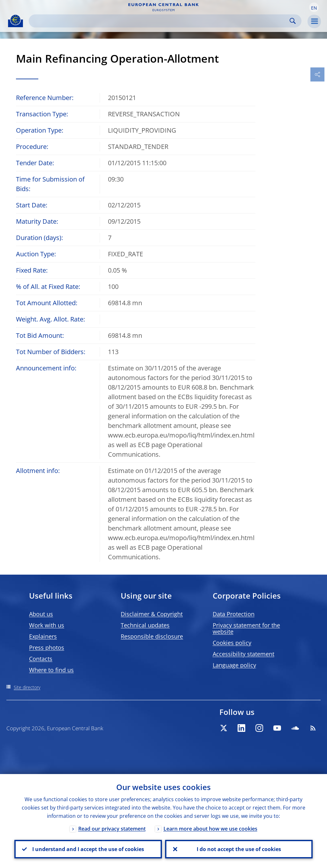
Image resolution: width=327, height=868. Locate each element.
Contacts (41, 659)
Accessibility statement (243, 654)
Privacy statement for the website (246, 628)
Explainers (43, 636)
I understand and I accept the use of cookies (88, 849)
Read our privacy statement (112, 829)
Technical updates (145, 625)
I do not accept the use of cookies (239, 849)
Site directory (27, 687)
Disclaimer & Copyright (152, 614)
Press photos (47, 647)
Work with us (47, 625)
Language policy (234, 665)
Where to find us (51, 670)
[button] (314, 7)
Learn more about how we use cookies (210, 829)
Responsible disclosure (152, 636)
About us (41, 614)
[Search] (160, 21)
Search (293, 21)
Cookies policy (232, 643)
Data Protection (234, 614)
